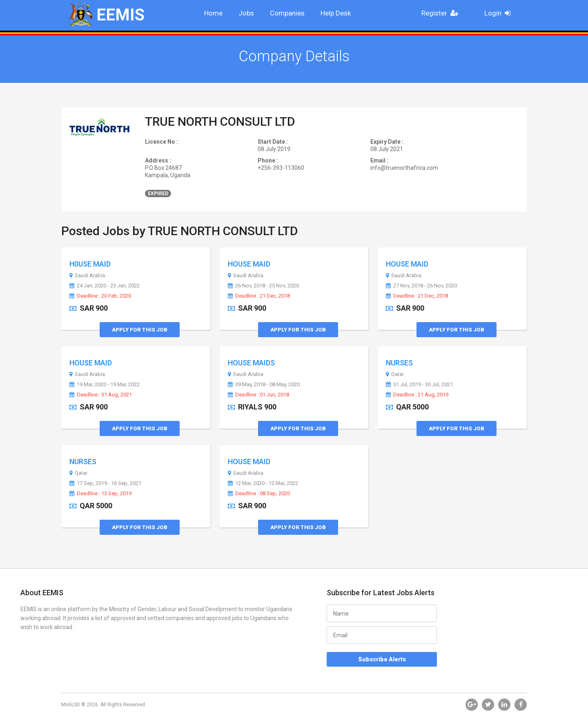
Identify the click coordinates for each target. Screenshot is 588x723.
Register (442, 13)
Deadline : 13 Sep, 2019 (100, 494)
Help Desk (336, 13)
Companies (287, 13)
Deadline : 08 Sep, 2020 (259, 494)
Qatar (395, 374)
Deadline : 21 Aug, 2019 (417, 395)
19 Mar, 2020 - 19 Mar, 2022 (105, 385)
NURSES (399, 363)
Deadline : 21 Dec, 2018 (259, 296)
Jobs (246, 13)
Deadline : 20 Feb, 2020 (100, 296)
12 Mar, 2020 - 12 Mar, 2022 (263, 483)
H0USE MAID (90, 264)
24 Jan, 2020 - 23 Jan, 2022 (105, 286)
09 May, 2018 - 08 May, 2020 (264, 385)
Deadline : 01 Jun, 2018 (258, 395)
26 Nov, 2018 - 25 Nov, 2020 (263, 286)
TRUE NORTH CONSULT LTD (220, 121)
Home (213, 13)
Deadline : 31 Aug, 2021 (101, 395)
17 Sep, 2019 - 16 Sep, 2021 (105, 483)
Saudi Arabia (87, 276)
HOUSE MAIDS (251, 363)
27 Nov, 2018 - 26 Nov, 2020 (421, 286)
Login (500, 13)
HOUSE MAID (249, 264)
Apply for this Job (140, 330)
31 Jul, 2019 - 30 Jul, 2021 (419, 385)
